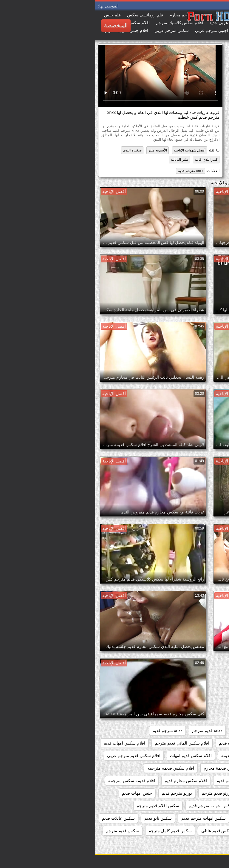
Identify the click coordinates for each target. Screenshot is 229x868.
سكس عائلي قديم (163, 831)
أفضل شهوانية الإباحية (95, 150)
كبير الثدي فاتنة (111, 160)
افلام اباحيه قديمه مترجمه (197, 743)
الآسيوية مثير (62, 150)
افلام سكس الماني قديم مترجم (87, 743)
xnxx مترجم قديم (95, 171)
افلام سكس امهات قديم (29, 743)
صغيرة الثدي (37, 150)
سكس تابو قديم (63, 818)
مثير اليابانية (84, 160)
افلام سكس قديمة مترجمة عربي (191, 768)
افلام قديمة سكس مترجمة (37, 781)
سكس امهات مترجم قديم (109, 818)
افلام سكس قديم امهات (96, 756)
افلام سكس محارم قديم (91, 781)
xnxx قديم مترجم (112, 731)
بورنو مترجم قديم (82, 793)
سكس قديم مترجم (27, 831)
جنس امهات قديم (42, 793)
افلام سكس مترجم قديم (143, 781)
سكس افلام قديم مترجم (63, 806)
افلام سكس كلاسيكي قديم (196, 781)
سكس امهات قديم (156, 818)
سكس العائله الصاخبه (201, 818)
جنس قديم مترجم (204, 806)
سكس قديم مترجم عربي (198, 843)
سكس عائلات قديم (23, 818)
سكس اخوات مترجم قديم (116, 806)
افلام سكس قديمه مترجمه (76, 768)
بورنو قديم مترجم (122, 793)
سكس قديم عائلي (122, 831)
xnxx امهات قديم (152, 731)
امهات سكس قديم (162, 793)
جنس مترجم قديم (164, 806)
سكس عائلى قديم (204, 831)
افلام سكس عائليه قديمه (148, 756)
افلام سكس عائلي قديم (199, 756)
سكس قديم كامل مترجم (75, 831)
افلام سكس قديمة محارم (131, 768)
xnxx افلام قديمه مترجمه (198, 731)
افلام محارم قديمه (204, 793)
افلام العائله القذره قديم (144, 743)
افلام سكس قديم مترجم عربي (39, 756)
